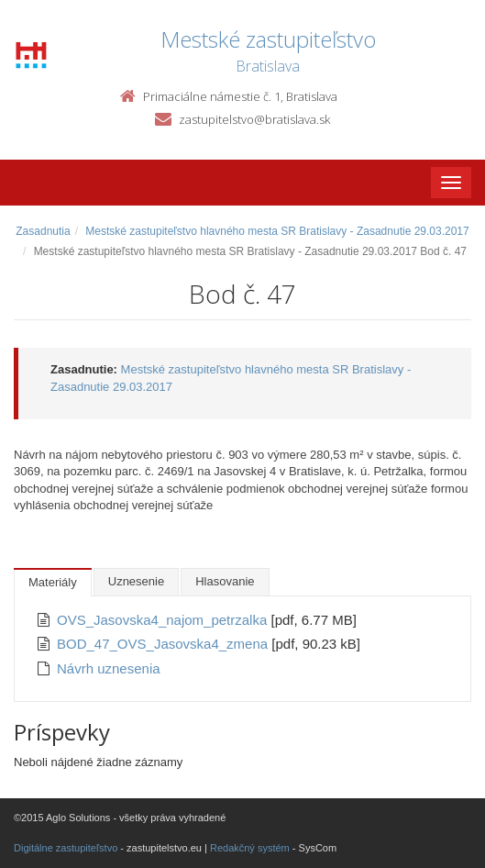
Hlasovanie (225, 581)
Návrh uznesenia (109, 668)
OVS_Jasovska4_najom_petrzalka (164, 620)
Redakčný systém (250, 848)
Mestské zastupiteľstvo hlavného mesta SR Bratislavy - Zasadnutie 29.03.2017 (277, 231)
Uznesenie (136, 581)
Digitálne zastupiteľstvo (66, 848)
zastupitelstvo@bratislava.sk (254, 119)
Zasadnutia (43, 231)
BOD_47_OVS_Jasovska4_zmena (164, 644)
